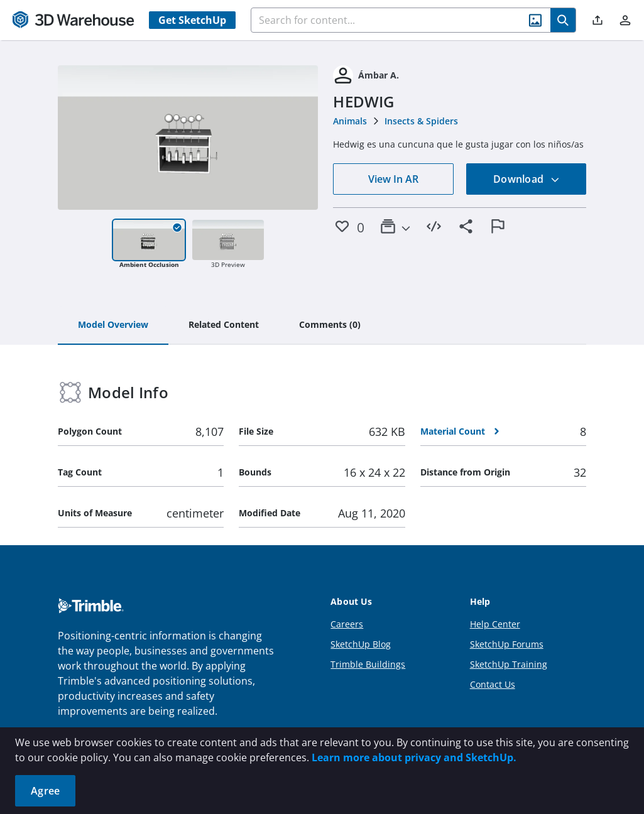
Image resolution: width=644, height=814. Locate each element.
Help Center (495, 624)
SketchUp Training (509, 664)
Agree (45, 791)
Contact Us (493, 684)
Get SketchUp (192, 20)
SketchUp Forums (507, 644)
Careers (347, 624)
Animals (350, 121)
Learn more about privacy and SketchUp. (414, 757)
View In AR (393, 179)
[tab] (113, 325)
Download (527, 179)
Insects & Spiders (421, 121)
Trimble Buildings (368, 664)
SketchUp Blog (361, 644)
